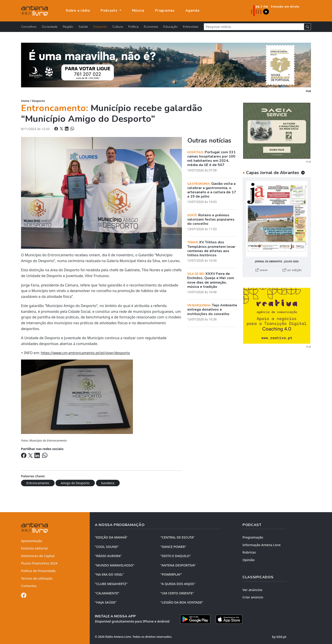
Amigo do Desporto (75, 483)
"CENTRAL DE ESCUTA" (177, 537)
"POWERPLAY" (171, 574)
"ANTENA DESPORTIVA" (178, 565)
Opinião (249, 560)
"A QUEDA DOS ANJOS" (178, 584)
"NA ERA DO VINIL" (109, 574)
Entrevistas (191, 27)
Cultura (118, 27)
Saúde (83, 27)
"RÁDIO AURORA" (108, 556)
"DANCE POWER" (173, 547)
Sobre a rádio (78, 11)
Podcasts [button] (110, 11)
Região (68, 27)
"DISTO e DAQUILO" (176, 556)
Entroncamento (38, 483)
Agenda (193, 11)
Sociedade (50, 27)
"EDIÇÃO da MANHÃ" (111, 537)
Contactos (29, 586)
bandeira (108, 483)
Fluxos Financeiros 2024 (39, 563)
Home (25, 101)
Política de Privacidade (38, 571)
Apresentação (32, 541)
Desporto (100, 27)
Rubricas (249, 552)
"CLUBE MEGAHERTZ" (111, 584)
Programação (253, 537)
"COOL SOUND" (107, 547)
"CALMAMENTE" (107, 593)
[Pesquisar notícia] (254, 27)
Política (133, 27)
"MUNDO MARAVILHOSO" (115, 565)
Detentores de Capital (38, 556)
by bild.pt (279, 637)
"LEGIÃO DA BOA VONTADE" (182, 602)
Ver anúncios (252, 590)
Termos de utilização (37, 578)
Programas (165, 11)
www (262, 270)
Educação (170, 27)
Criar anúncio (253, 597)
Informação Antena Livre (262, 545)
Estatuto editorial (34, 548)
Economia (151, 27)
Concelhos (29, 27)
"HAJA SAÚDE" (106, 602)
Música (138, 11)
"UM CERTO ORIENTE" (177, 593)
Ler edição (292, 270)
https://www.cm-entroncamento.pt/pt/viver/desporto (85, 353)
